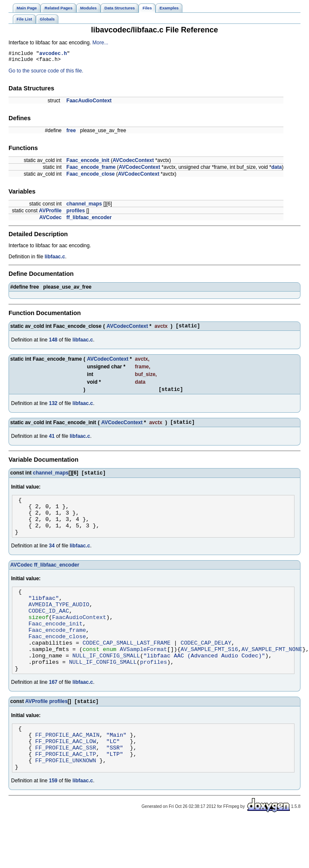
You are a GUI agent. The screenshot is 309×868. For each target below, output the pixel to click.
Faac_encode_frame (91, 170)
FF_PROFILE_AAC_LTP (66, 793)
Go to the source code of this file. (46, 73)
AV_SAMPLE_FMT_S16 (209, 677)
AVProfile (50, 213)
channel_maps (84, 206)
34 (52, 561)
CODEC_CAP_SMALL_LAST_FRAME (127, 669)
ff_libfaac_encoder (89, 220)
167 (53, 714)
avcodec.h (53, 54)
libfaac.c (55, 259)
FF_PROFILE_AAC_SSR (66, 785)
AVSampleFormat (143, 677)
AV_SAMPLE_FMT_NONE (272, 677)
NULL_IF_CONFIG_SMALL (106, 684)
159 (53, 822)
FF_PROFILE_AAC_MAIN (68, 770)
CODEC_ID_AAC (49, 631)
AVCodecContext (133, 163)
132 (53, 408)
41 (52, 443)
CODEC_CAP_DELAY (206, 669)
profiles (76, 213)
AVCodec (50, 220)
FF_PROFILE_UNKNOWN (66, 800)
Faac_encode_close (91, 176)
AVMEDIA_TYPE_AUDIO (59, 623)
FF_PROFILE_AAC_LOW (66, 777)
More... (100, 43)
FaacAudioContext (89, 103)
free (71, 133)
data (277, 170)
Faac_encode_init (88, 163)
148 (53, 344)
